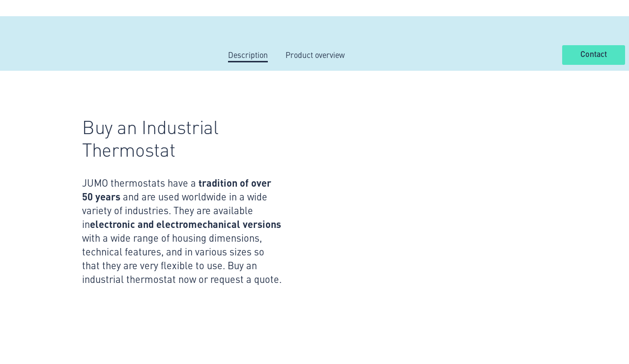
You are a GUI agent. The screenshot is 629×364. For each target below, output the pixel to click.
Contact (594, 55)
